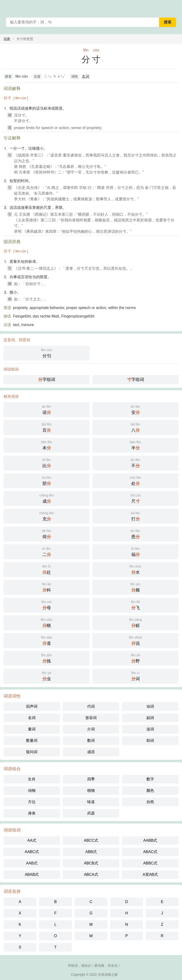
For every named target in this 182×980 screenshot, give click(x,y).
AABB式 (150, 840)
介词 (91, 729)
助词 (150, 741)
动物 (32, 790)
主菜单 (175, 7)
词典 (7, 39)
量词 (32, 729)
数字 (150, 779)
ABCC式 (91, 840)
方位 (32, 802)
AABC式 (32, 852)
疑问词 (32, 752)
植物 (91, 790)
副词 (150, 718)
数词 (91, 741)
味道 (91, 802)
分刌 (47, 353)
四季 (91, 779)
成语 (91, 752)
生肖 (32, 779)
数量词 (32, 741)
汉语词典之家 (108, 975)
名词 (86, 76)
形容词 (91, 718)
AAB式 (32, 863)
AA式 (32, 840)
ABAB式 (32, 875)
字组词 (47, 380)
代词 (91, 706)
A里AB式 (150, 875)
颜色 (150, 790)
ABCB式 (91, 863)
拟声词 (32, 706)
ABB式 (91, 852)
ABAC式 (150, 852)
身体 (32, 813)
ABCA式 (91, 875)
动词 (150, 706)
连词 (150, 729)
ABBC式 (150, 863)
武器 (91, 813)
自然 (150, 802)
